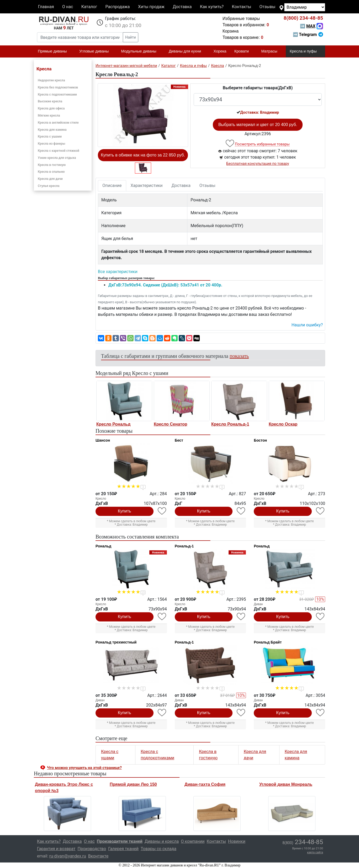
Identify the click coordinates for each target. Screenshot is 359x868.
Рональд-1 (184, 546)
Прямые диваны (54, 51)
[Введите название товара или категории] (80, 37)
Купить (125, 511)
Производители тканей (120, 841)
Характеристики (147, 185)
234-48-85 (303, 18)
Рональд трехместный (116, 642)
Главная (46, 7)
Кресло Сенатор (170, 424)
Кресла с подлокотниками (57, 95)
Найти (131, 37)
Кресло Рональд (113, 424)
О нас (68, 7)
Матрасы (271, 51)
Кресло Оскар (283, 424)
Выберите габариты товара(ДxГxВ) (258, 88)
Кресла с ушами (50, 137)
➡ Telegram (308, 35)
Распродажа (117, 7)
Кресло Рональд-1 (230, 424)
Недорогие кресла (51, 80)
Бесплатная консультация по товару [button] (258, 164)
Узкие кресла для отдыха (57, 158)
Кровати (244, 51)
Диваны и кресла (162, 841)
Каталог (89, 7)
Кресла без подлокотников (58, 87)
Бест (179, 440)
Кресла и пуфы (305, 51)
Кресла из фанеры (52, 144)
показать (239, 356)
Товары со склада (159, 849)
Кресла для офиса (51, 108)
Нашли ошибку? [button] (307, 325)
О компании (193, 841)
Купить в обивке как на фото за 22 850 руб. (143, 155)
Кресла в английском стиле (58, 123)
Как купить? (212, 7)
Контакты (242, 7)
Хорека (220, 51)
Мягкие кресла (49, 116)
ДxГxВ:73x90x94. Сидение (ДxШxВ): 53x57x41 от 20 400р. (165, 285)
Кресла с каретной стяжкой (59, 151)
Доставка (182, 7)
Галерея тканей (123, 849)
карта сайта (315, 852)
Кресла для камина (52, 130)
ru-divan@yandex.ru (68, 856)
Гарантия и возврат (56, 849)
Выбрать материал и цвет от (258, 125)
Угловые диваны (96, 51)
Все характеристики (118, 272)
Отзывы (268, 7)
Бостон (260, 440)
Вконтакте (98, 856)
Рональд (103, 546)
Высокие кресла (50, 101)
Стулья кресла (49, 186)
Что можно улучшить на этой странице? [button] (84, 768)
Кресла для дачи (50, 179)
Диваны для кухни (187, 51)
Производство (92, 849)
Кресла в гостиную (52, 165)
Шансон (103, 440)
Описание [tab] (112, 185)
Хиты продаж (151, 7)
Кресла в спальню (51, 172)
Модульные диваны (141, 51)
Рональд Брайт (268, 642)
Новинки (237, 841)
